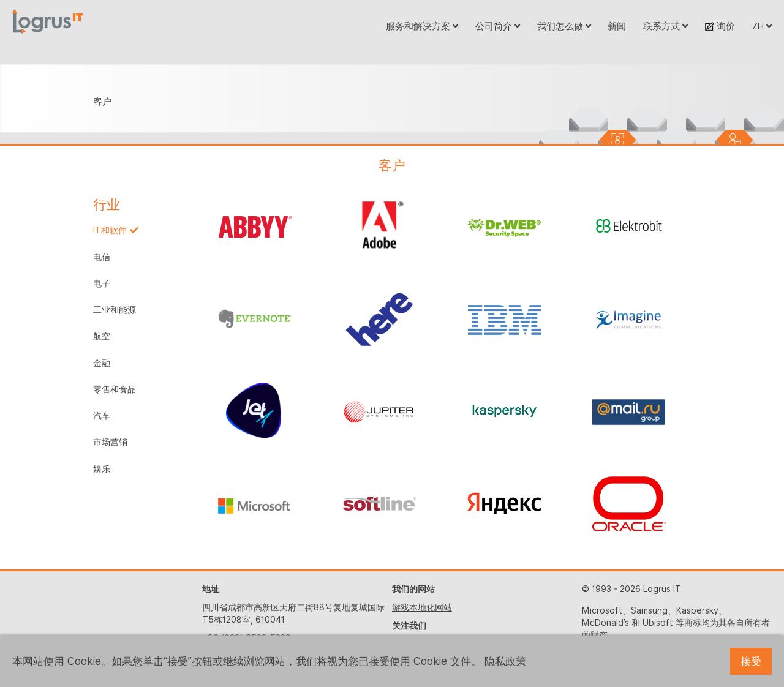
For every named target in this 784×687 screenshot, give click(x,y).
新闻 (617, 26)
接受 (751, 661)
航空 (102, 336)
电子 (102, 283)
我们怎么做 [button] (564, 26)
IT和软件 (110, 230)
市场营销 (110, 442)
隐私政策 (505, 661)
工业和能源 (115, 310)
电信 (102, 257)
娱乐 (102, 469)
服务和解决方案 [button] (422, 26)
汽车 (102, 416)
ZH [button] (762, 26)
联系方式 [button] (665, 26)
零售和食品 (115, 389)
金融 (102, 363)
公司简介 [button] (498, 26)
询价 (720, 26)
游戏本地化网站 (422, 607)
